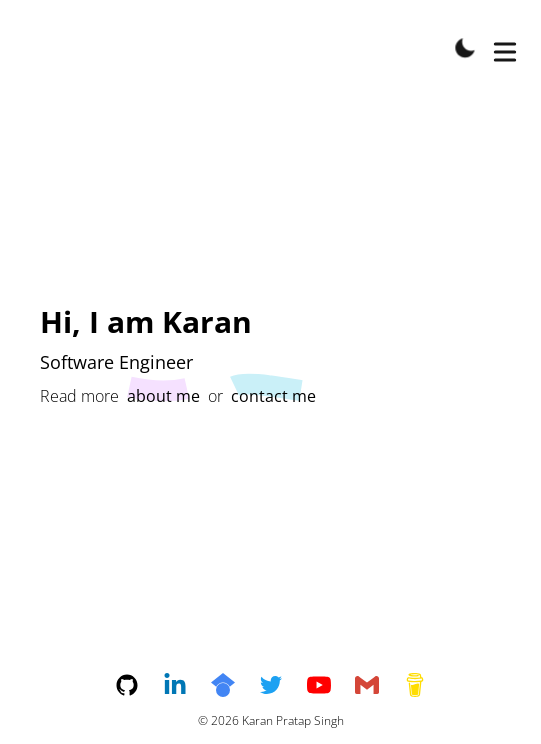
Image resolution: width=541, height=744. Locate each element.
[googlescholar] (235, 685)
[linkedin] (187, 685)
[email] (379, 685)
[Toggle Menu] (505, 48)
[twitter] (283, 685)
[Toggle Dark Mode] (465, 48)
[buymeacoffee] (415, 685)
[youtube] (331, 685)
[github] (139, 685)
